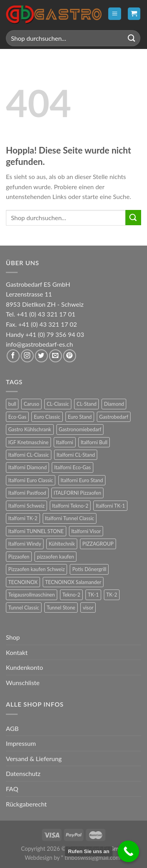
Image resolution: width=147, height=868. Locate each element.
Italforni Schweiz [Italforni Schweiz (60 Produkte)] (26, 506)
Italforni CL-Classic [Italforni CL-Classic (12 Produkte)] (29, 455)
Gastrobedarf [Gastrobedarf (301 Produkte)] (114, 417)
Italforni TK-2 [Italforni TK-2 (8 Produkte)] (23, 518)
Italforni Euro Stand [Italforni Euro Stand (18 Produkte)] (82, 480)
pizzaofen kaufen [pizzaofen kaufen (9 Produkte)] (55, 557)
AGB (12, 728)
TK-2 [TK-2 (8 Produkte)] (112, 595)
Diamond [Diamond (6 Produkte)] (114, 404)
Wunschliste (23, 683)
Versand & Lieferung (34, 759)
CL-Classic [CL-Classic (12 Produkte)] (58, 404)
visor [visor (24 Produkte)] (88, 608)
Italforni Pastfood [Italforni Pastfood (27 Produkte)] (27, 493)
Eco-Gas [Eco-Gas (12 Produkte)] (17, 417)
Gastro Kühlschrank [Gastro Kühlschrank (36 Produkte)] (30, 429)
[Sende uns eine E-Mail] (55, 356)
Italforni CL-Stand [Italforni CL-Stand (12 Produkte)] (76, 455)
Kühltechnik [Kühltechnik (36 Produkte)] (62, 544)
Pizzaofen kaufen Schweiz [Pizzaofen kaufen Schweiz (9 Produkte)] (36, 569)
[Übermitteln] (132, 38)
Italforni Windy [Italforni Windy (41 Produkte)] (25, 544)
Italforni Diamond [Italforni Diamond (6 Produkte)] (27, 467)
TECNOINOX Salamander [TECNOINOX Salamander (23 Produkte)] (73, 582)
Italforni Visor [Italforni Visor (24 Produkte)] (86, 531)
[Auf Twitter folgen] (41, 356)
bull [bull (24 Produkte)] (12, 404)
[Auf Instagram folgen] (27, 356)
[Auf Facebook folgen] (13, 356)
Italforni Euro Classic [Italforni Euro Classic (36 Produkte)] (31, 480)
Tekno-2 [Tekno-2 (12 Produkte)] (71, 595)
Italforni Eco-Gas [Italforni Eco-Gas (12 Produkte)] (72, 467)
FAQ (12, 789)
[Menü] (115, 14)
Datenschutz (23, 773)
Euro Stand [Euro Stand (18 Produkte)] (80, 417)
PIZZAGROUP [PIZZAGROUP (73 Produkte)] (98, 544)
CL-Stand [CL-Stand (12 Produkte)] (86, 404)
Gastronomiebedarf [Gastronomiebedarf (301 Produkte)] (80, 429)
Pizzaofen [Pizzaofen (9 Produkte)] (19, 557)
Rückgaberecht (26, 804)
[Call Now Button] (128, 851)
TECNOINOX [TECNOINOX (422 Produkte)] (23, 582)
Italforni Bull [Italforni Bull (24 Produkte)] (94, 442)
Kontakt (17, 652)
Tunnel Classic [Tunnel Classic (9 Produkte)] (24, 608)
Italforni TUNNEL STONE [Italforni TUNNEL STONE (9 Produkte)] (36, 531)
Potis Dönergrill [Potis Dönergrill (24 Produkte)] (89, 569)
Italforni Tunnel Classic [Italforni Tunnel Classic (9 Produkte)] (70, 518)
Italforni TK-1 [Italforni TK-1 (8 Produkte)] (110, 506)
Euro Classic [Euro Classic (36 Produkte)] (47, 417)
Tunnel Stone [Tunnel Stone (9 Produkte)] (61, 608)
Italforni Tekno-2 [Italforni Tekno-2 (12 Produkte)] (70, 506)
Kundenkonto (24, 667)
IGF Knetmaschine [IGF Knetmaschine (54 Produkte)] (28, 442)
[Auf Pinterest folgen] (70, 356)
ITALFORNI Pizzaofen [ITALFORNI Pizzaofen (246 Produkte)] (77, 493)
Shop (13, 637)
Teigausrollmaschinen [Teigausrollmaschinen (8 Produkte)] (32, 595)
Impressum (21, 743)
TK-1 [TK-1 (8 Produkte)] (93, 595)
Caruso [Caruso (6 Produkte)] (31, 404)
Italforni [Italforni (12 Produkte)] (65, 442)
